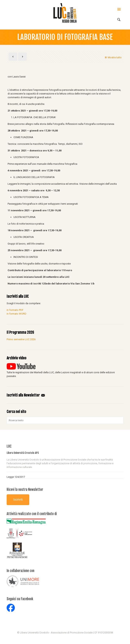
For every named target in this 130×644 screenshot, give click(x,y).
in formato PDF (15, 310)
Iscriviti (18, 500)
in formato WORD (16, 314)
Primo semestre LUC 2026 (21, 339)
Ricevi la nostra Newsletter (25, 490)
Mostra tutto (113, 57)
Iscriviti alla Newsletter (26, 395)
